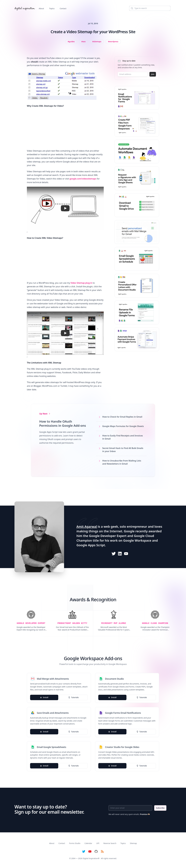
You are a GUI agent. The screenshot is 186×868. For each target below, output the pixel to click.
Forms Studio (75, 843)
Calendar (88, 843)
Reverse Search (110, 843)
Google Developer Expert (108, 536)
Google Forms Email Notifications (123, 713)
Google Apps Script (91, 545)
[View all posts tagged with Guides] (71, 42)
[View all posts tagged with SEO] (83, 42)
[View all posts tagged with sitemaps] (97, 42)
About (41, 8)
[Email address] (133, 74)
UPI (98, 843)
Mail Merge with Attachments (53, 679)
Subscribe (160, 808)
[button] (65, 208)
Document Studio (114, 679)
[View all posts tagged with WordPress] (113, 42)
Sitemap (133, 843)
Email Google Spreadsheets (51, 747)
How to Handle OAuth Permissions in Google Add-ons (63, 423)
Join (153, 74)
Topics (52, 8)
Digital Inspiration (90, 858)
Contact (63, 8)
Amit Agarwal (87, 526)
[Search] (150, 8)
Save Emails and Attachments (53, 713)
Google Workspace (137, 540)
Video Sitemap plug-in (81, 283)
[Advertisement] (65, 128)
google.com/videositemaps (83, 179)
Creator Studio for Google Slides (122, 747)
